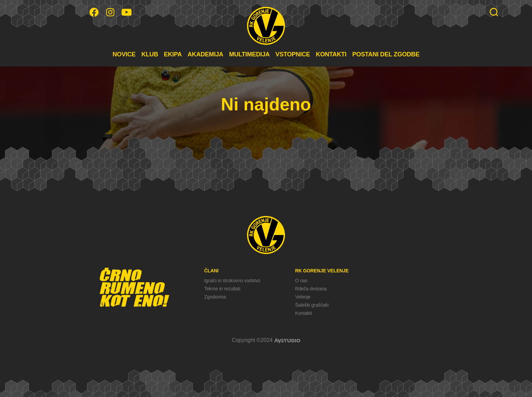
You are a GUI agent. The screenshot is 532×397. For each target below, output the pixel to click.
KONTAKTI (331, 54)
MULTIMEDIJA (249, 54)
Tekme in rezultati (222, 289)
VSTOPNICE (293, 54)
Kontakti (303, 313)
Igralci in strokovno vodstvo (232, 281)
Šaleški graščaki (312, 305)
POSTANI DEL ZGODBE (386, 54)
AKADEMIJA (205, 54)
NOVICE (124, 54)
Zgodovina (215, 297)
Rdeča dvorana (311, 289)
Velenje (303, 297)
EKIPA (173, 54)
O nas (301, 281)
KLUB (150, 54)
